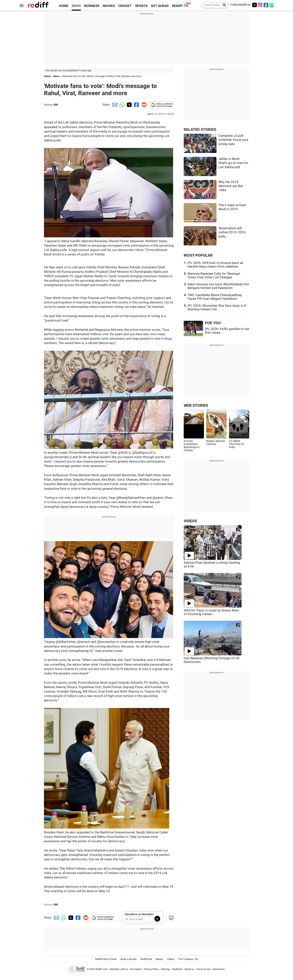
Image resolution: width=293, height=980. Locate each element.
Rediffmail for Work (106, 959)
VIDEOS (190, 521)
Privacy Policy (151, 969)
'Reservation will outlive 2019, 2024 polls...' (232, 232)
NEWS (76, 6)
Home (47, 76)
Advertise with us (119, 969)
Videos (171, 959)
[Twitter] (254, 5)
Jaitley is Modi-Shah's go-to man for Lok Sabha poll (233, 163)
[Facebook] (266, 5)
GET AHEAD (160, 6)
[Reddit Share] (143, 105)
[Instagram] (260, 5)
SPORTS (141, 6)
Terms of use (203, 969)
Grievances (219, 969)
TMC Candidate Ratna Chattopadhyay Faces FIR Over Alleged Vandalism (215, 297)
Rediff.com (101, 969)
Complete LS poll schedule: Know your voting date (233, 140)
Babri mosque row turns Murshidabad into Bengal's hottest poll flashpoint (218, 286)
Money (159, 959)
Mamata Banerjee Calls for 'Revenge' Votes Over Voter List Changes (214, 275)
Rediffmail (146, 959)
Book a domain (129, 959)
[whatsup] (272, 5)
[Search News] (223, 5)
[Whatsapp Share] (121, 105)
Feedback (177, 969)
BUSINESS (92, 6)
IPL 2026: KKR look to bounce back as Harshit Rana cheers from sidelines (215, 265)
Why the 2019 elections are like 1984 (231, 186)
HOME (64, 6)
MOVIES (109, 6)
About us (189, 969)
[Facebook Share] (136, 105)
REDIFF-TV (180, 6)
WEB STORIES (196, 405)
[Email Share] (114, 105)
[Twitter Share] (129, 105)
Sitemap (165, 969)
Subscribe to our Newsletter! (139, 914)
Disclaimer (136, 969)
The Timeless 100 (188, 959)
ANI (56, 105)
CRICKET (125, 6)
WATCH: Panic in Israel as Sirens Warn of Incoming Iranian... (211, 612)
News (57, 76)
